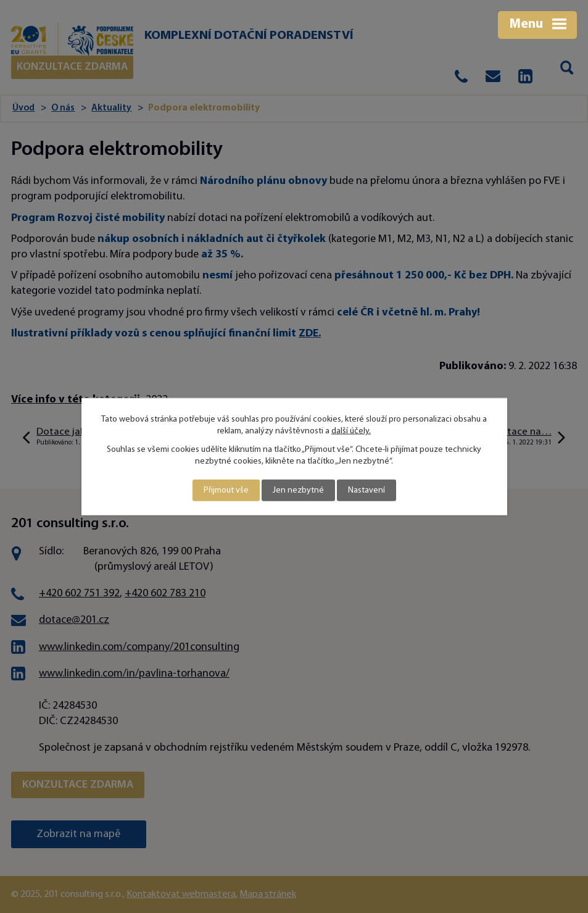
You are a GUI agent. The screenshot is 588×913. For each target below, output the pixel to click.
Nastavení (366, 490)
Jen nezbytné (298, 490)
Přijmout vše (226, 490)
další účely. (351, 431)
